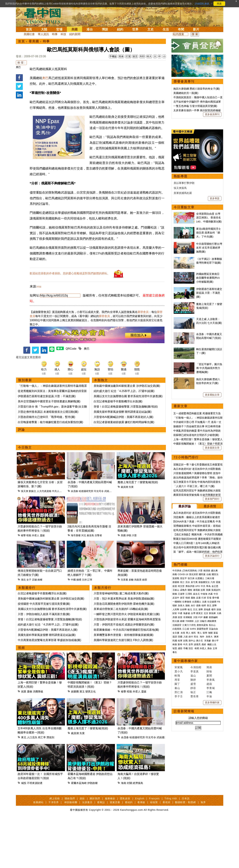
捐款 (82, 848)
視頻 (21, 672)
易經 (204, 751)
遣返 (216, 740)
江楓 (209, 799)
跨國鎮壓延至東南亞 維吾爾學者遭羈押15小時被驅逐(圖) (208, 385)
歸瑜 (209, 778)
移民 (194, 740)
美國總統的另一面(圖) (186, 93)
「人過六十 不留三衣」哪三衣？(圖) (194, 593)
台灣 (193, 720)
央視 (183, 740)
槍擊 (23, 560)
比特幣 (183, 716)
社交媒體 (212, 709)
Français (154, 848)
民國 (175, 748)
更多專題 (215, 305)
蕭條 (30, 716)
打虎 (204, 705)
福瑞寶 (154, 852)
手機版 (113, 56)
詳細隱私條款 (202, 4)
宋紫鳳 (179, 774)
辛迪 (209, 803)
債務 (198, 712)
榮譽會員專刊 (184, 81)
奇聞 (181, 29)
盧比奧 (214, 677)
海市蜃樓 (76, 560)
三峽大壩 (210, 685)
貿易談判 (216, 697)
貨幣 (214, 712)
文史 (151, 29)
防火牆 (176, 728)
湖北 (23, 604)
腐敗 (193, 705)
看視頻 (167, 852)
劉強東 (212, 720)
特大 (149, 56)
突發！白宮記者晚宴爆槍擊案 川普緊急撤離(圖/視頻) (126, 431)
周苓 (177, 787)
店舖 (34, 604)
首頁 (29, 29)
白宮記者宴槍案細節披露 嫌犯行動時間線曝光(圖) (124, 446)
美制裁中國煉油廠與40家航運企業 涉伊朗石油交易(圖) (127, 410)
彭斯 (203, 697)
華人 (188, 740)
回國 (180, 744)
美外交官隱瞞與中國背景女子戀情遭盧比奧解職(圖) (49, 426)
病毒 (175, 681)
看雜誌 (101, 852)
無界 (203, 852)
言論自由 (213, 736)
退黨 (218, 689)
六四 (213, 689)
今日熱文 (25, 472)
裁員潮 (124, 511)
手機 (185, 755)
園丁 (177, 791)
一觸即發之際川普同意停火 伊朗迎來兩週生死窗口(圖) (127, 638)
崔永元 (196, 701)
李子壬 (179, 803)
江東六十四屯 (189, 732)
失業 (131, 511)
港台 (90, 29)
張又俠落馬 (180, 295)
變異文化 (91, 716)
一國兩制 (177, 709)
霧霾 (206, 724)
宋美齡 (208, 748)
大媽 (219, 720)
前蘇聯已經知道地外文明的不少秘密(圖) (196, 542)
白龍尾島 (177, 736)
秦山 (177, 795)
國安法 (215, 681)
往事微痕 (187, 709)
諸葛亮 (197, 751)
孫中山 (192, 748)
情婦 (188, 705)
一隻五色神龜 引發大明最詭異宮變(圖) (195, 106)
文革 (215, 755)
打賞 (128, 56)
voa (39, 311)
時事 (55, 34)
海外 (202, 744)
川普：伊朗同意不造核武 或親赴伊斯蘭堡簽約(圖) (124, 649)
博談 (105, 29)
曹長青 (195, 803)
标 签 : (21, 63)
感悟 (180, 755)
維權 (40, 604)
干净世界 (54, 852)
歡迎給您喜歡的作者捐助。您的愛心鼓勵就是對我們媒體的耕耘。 (70, 298)
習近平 (183, 685)
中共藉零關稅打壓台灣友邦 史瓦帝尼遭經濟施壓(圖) (209, 355)
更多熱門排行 (212, 606)
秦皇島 (90, 560)
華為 (208, 693)
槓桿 (204, 712)
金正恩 (215, 693)
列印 (142, 56)
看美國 (34, 41)
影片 (196, 29)
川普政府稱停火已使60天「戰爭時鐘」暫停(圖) (46, 441)
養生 (175, 759)
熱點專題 (181, 283)
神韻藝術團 (71, 852)
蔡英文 (200, 720)
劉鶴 (175, 701)
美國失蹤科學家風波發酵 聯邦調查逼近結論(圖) (123, 436)
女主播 (176, 740)
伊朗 (129, 560)
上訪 (197, 728)
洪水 (188, 689)
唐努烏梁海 (202, 732)
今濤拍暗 (196, 774)
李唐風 (211, 787)
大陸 (44, 29)
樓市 (214, 716)
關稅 (190, 697)
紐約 (120, 29)
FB (219, 709)
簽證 (175, 744)
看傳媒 (141, 852)
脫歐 (188, 712)
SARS (193, 736)
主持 (84, 604)
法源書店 (87, 852)
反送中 (176, 705)
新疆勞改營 (202, 736)
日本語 (186, 848)
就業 (24, 716)
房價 (175, 724)
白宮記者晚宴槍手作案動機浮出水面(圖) (118, 426)
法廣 (204, 709)
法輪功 (203, 728)
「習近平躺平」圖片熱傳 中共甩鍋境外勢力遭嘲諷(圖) (209, 475)
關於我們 (95, 848)
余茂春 (74, 515)
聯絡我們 (70, 848)
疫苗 (175, 693)
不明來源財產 (35, 807)
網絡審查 (212, 728)
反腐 (198, 705)
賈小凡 (179, 778)
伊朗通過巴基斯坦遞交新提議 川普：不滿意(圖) (47, 420)
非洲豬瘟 (188, 724)
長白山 (212, 732)
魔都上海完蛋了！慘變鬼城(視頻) (138, 506)
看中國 (216, 705)
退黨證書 (115, 852)
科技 (63, 34)
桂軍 (180, 748)
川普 (134, 560)
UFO (198, 693)
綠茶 (145, 604)
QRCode (71, 373)
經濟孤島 (138, 807)
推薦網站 (38, 852)
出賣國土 (200, 685)
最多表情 (210, 613)
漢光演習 (193, 681)
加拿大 (181, 712)
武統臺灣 (109, 515)
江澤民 (189, 701)
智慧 (175, 755)
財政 (219, 716)
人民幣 (176, 716)
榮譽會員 (143, 336)
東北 (24, 762)
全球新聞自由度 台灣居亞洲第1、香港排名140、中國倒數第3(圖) (209, 325)
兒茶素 (124, 604)
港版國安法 (204, 689)
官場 (59, 29)
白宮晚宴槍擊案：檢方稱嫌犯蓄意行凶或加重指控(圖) (51, 446)
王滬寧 (181, 701)
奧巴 (18, 67)
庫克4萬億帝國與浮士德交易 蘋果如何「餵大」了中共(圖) (208, 340)
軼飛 (177, 782)
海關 (210, 740)
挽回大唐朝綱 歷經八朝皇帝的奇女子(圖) (197, 89)
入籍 (185, 744)
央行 (193, 712)
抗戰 (185, 748)
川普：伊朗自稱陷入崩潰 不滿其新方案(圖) (44, 638)
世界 (135, 29)
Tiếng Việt (171, 848)
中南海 (204, 701)
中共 (203, 693)
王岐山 (176, 697)
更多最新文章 (212, 555)
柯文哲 (181, 693)
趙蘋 (209, 791)
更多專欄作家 (212, 809)
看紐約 (129, 852)
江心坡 (186, 736)
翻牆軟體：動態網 (185, 852)
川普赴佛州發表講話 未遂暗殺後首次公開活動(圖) (48, 436)
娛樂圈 (75, 716)
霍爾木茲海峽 (79, 807)
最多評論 (185, 613)
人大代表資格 (44, 515)
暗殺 (29, 560)
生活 (166, 29)
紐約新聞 (75, 34)
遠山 (193, 782)
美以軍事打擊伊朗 (184, 290)
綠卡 (191, 744)
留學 (205, 740)
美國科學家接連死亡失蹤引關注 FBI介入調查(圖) (123, 664)
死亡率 (42, 762)
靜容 (193, 795)
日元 (195, 716)
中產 (180, 720)
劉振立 (32, 515)
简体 (121, 56)
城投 (24, 807)
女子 (29, 604)
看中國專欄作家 (186, 768)
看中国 (44, 16)
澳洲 (216, 744)
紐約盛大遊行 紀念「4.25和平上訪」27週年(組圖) (124, 415)
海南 (124, 807)
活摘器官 (177, 732)
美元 (209, 712)
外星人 (36, 560)
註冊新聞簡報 (184, 818)
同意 (219, 4)
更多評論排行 (212, 663)
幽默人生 (212, 751)
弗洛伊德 (190, 693)
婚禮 (79, 604)
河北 (84, 560)
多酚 (131, 604)
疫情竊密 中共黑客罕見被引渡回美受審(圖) (44, 628)
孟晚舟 (183, 697)
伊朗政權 (92, 807)
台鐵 (209, 681)
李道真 (195, 778)
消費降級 (38, 716)
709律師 (190, 728)
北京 (206, 720)
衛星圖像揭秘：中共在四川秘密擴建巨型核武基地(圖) (126, 654)
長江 (182, 689)
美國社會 (29, 34)
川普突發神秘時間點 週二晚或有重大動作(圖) (121, 618)
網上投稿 (55, 848)
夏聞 (209, 782)
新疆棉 (176, 689)
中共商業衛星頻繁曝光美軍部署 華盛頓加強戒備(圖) (50, 664)
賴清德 (207, 677)
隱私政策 (125, 848)
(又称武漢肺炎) (190, 677)
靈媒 (42, 560)
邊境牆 (196, 697)
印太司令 (99, 515)
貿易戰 (176, 685)
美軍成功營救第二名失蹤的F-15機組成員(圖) (121, 633)
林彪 (175, 751)
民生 (196, 744)
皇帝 (191, 751)
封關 (129, 807)
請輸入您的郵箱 (198, 825)
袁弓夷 (194, 689)
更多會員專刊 (212, 114)
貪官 (182, 705)
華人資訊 (43, 34)
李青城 (211, 795)
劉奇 (180, 751)
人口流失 (32, 762)
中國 (73, 604)
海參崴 (187, 720)
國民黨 (202, 681)
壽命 (210, 755)
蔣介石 (200, 748)
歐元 (190, 716)
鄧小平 (215, 748)
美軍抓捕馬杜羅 (183, 300)
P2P (201, 724)
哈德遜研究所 (86, 515)
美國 (74, 29)
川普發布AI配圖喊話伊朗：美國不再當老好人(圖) (124, 441)
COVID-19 (183, 681)
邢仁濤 (179, 799)
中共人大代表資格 (62, 515)
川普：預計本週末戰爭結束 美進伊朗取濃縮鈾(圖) (124, 623)
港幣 (201, 716)
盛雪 (193, 791)
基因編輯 (213, 724)
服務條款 (110, 848)
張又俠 (25, 515)
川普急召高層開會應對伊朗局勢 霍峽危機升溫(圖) (124, 628)
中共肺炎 (177, 677)
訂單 (90, 604)
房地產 (207, 716)
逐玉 (82, 716)
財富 (175, 720)
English (140, 848)
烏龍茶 (138, 604)
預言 (191, 755)
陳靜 (193, 787)
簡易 (209, 774)
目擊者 (98, 560)
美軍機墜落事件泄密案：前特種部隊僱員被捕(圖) (124, 659)
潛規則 (50, 762)
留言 (135, 56)
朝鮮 (175, 712)
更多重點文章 (212, 502)
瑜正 (193, 799)
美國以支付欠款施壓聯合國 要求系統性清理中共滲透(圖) (128, 420)
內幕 (210, 701)
